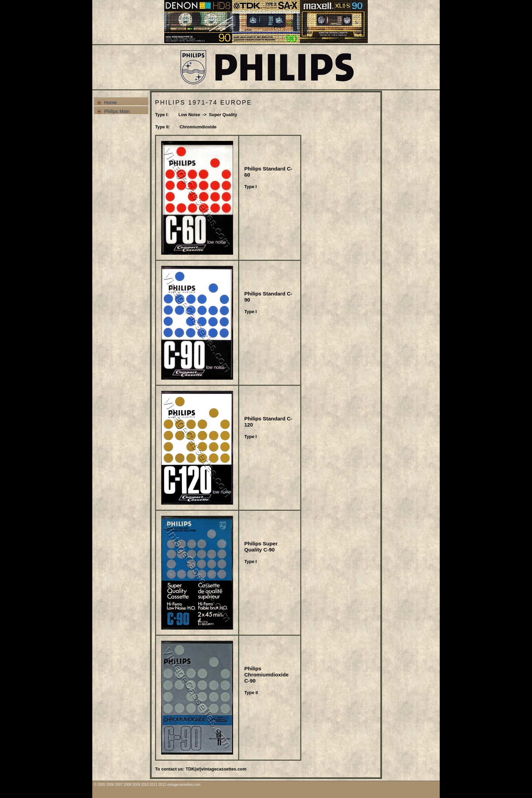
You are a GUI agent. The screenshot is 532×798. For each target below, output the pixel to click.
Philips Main (117, 111)
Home (110, 103)
